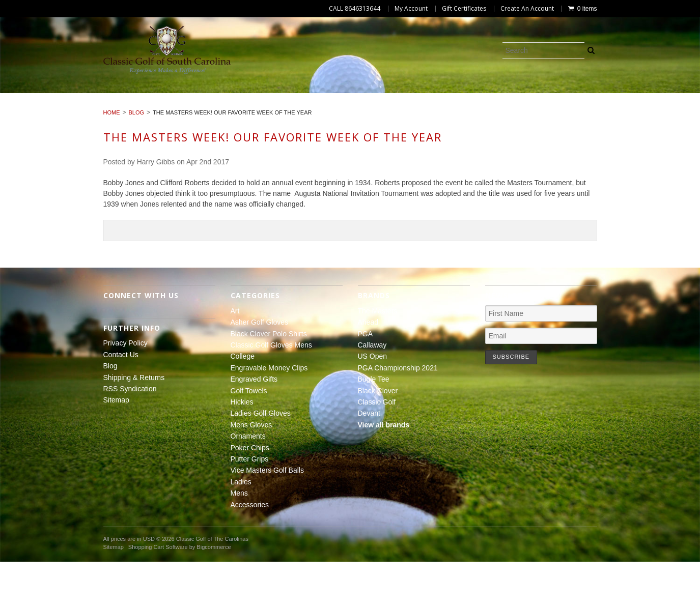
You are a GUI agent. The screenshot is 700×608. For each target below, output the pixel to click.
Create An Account (527, 9)
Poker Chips (320, 108)
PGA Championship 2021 (398, 414)
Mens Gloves (185, 108)
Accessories (659, 108)
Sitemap (116, 446)
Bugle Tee (374, 425)
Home (112, 159)
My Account (411, 9)
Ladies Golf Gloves (102, 108)
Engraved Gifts (584, 97)
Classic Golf (377, 448)
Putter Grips (388, 108)
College (401, 97)
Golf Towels (659, 97)
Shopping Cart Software (158, 593)
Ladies (562, 108)
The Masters (378, 357)
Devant (369, 459)
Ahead (368, 368)
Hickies (31, 108)
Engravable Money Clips (485, 97)
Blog (137, 159)
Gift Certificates (464, 9)
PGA (366, 380)
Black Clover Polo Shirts (193, 97)
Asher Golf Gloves (86, 97)
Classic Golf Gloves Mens (314, 97)
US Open (373, 402)
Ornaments (253, 108)
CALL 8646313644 (355, 9)
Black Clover (378, 437)
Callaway (372, 391)
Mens (605, 108)
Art (22, 97)
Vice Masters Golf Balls (481, 108)
